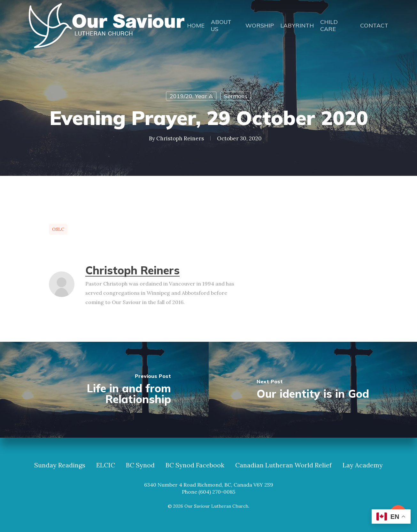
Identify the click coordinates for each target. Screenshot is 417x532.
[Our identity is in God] (313, 390)
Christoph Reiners (180, 138)
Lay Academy (363, 465)
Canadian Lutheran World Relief (283, 465)
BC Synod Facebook (195, 465)
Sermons (236, 96)
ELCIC (106, 465)
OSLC (58, 229)
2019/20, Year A (191, 96)
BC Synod (140, 465)
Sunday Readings (60, 465)
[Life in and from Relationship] (104, 390)
